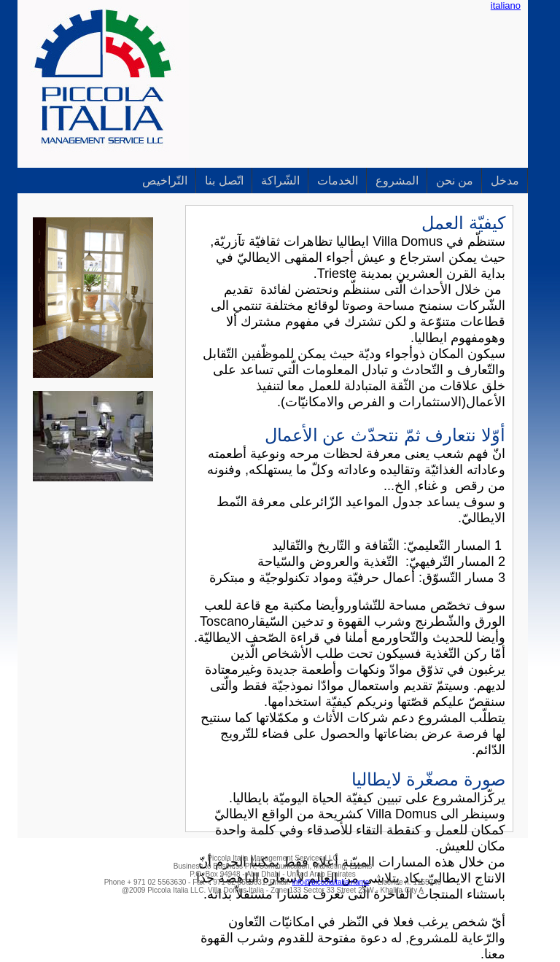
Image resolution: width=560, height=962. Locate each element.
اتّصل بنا (224, 181)
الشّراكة (280, 181)
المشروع (397, 181)
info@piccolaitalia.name (331, 882)
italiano (506, 5)
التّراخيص (165, 181)
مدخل (505, 181)
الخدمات (338, 181)
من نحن (455, 181)
